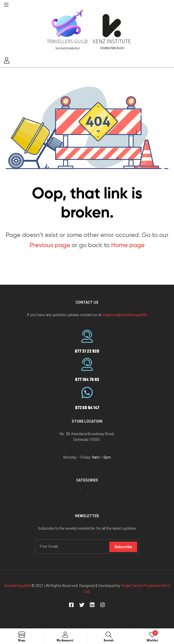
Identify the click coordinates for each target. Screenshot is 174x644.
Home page (128, 245)
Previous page (50, 245)
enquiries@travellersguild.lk (125, 315)
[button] (87, 494)
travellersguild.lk (17, 586)
